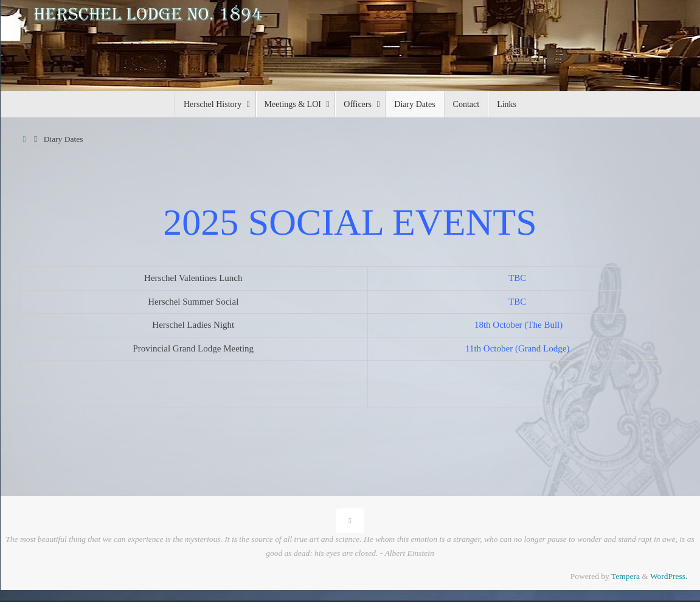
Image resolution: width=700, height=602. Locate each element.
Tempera (625, 576)
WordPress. (669, 576)
